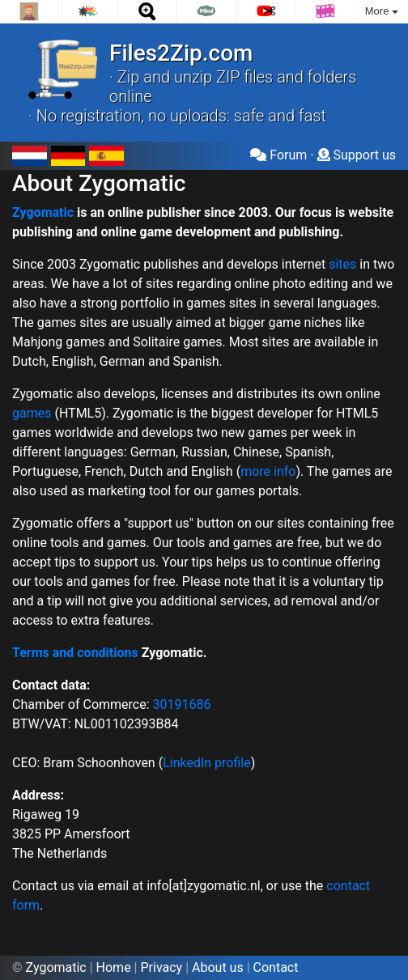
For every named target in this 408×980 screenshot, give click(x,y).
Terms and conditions (75, 653)
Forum (278, 155)
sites (342, 264)
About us (218, 967)
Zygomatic (43, 212)
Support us (357, 155)
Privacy (161, 967)
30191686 (182, 704)
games (32, 413)
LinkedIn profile (207, 763)
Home (114, 967)
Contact (276, 967)
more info (268, 471)
